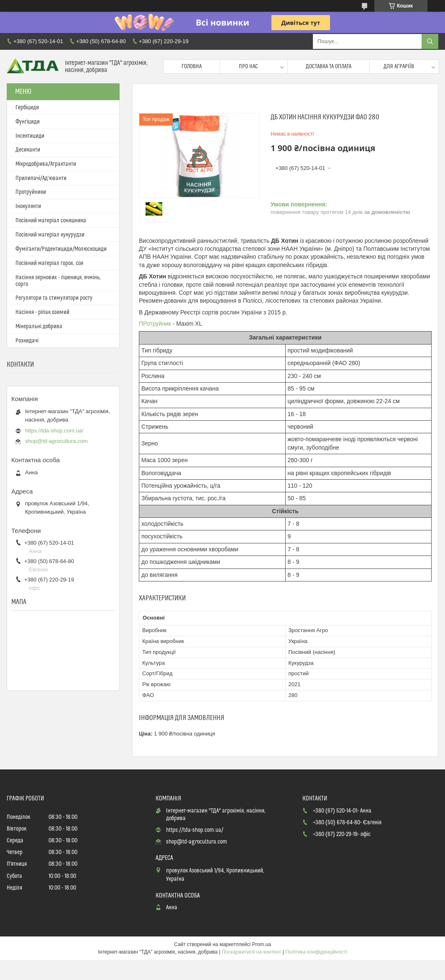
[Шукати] (430, 41)
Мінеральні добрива (39, 327)
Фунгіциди (28, 122)
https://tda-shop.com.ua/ (54, 431)
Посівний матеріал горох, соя (49, 263)
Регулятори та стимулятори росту (54, 298)
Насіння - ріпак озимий (42, 312)
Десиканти (28, 150)
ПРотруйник (155, 324)
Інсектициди (30, 136)
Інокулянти (28, 206)
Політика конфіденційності (316, 952)
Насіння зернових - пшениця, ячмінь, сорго (58, 281)
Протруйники (31, 192)
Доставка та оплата (329, 67)
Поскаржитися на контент (251, 952)
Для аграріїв (399, 67)
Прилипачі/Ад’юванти (41, 178)
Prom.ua (262, 944)
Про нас (248, 67)
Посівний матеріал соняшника (51, 221)
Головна (192, 67)
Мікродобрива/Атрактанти (46, 164)
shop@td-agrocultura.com (56, 441)
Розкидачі (27, 341)
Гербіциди (27, 108)
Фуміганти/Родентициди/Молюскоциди (61, 249)
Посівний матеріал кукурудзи (50, 235)
